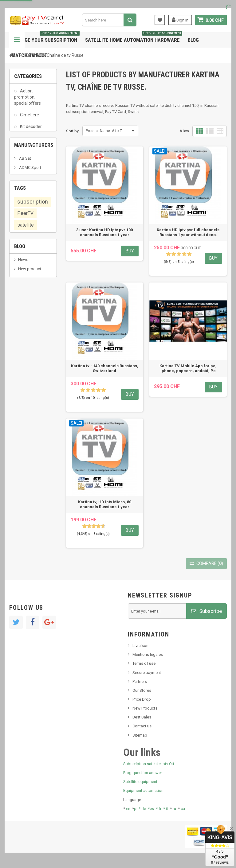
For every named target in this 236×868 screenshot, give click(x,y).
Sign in (180, 20)
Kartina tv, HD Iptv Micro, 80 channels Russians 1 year (105, 504)
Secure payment (147, 673)
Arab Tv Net (29, 294)
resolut (24, 549)
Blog (193, 40)
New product (30, 506)
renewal (39, 432)
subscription (33, 357)
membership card (28, 394)
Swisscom (27, 420)
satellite (26, 380)
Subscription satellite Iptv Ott (149, 764)
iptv (20, 432)
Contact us (142, 726)
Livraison (140, 646)
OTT (22, 444)
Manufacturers (34, 250)
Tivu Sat (25, 540)
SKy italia (26, 515)
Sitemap (140, 735)
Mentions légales (148, 654)
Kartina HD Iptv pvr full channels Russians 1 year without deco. (188, 232)
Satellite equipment (140, 782)
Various (27, 225)
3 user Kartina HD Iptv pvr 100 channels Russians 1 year (104, 232)
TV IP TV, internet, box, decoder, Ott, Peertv (27, 204)
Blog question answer (143, 773)
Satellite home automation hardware (134, 38)
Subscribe (206, 611)
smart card (27, 409)
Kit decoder (30, 130)
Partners (140, 681)
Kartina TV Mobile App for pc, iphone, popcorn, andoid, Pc (188, 368)
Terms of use (144, 663)
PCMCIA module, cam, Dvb (27, 159)
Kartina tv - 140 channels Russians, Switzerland (105, 368)
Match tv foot (29, 55)
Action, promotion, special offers (28, 100)
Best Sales (142, 717)
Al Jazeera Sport (33, 285)
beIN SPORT (29, 303)
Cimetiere (29, 118)
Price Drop (142, 699)
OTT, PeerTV (28, 455)
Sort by (72, 131)
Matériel (28, 142)
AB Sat (25, 266)
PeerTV (25, 369)
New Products (145, 708)
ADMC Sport (30, 276)
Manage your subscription (45, 38)
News (23, 497)
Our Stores (142, 690)
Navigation (17, 40)
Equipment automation (143, 790)
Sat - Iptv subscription (26, 180)
